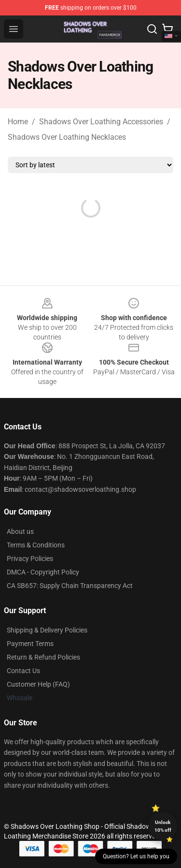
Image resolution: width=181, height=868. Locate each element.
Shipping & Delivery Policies (47, 630)
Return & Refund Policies (43, 657)
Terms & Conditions (36, 545)
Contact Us (23, 671)
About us (20, 531)
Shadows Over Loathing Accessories (101, 122)
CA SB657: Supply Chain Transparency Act (70, 586)
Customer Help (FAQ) (38, 684)
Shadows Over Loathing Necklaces (67, 137)
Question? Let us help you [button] (136, 856)
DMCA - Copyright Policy (43, 572)
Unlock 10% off (163, 826)
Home (18, 122)
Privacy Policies (30, 559)
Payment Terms (30, 644)
